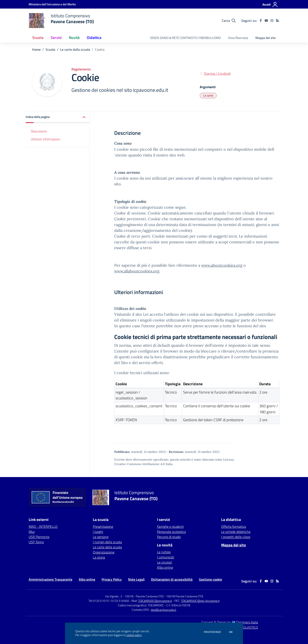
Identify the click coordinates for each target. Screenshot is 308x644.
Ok (231, 632)
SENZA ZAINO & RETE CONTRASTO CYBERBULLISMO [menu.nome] (185, 38)
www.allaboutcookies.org (137, 271)
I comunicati (166, 557)
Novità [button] (74, 38)
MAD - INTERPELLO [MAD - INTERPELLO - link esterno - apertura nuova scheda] (43, 527)
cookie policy (134, 635)
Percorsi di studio (169, 537)
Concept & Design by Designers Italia (230, 622)
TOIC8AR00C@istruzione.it (155, 601)
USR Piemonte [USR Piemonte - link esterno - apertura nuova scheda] (39, 537)
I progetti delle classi (236, 537)
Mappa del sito (266, 38)
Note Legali (136, 579)
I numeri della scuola (107, 542)
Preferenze (212, 632)
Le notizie (164, 552)
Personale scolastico (171, 532)
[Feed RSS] (277, 21)
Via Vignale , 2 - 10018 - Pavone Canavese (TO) (134, 596)
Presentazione (103, 527)
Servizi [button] (56, 38)
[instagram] (272, 21)
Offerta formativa (234, 527)
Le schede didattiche (236, 532)
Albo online (165, 567)
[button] (58, 117)
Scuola (50, 49)
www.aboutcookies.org (222, 265)
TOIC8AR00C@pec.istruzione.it (200, 601)
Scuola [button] (38, 38)
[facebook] (261, 21)
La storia (99, 557)
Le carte (208, 95)
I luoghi (98, 532)
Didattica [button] (94, 38)
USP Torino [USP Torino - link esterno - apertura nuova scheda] (36, 542)
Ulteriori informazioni (45, 139)
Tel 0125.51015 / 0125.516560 (109, 601)
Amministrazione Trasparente (50, 579)
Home (36, 49)
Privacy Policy (112, 579)
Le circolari (164, 562)
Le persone (101, 537)
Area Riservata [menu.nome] (238, 38)
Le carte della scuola (75, 49)
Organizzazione (104, 552)
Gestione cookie (210, 579)
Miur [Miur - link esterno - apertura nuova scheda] (32, 532)
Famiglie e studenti (170, 527)
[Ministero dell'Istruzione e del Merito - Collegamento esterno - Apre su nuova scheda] (52, 4)
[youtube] (266, 21)
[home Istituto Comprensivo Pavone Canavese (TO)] (61, 21)
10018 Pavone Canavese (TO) (185, 596)
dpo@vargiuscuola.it (164, 610)
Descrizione (39, 131)
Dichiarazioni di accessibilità (172, 579)
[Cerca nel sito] (229, 21)
